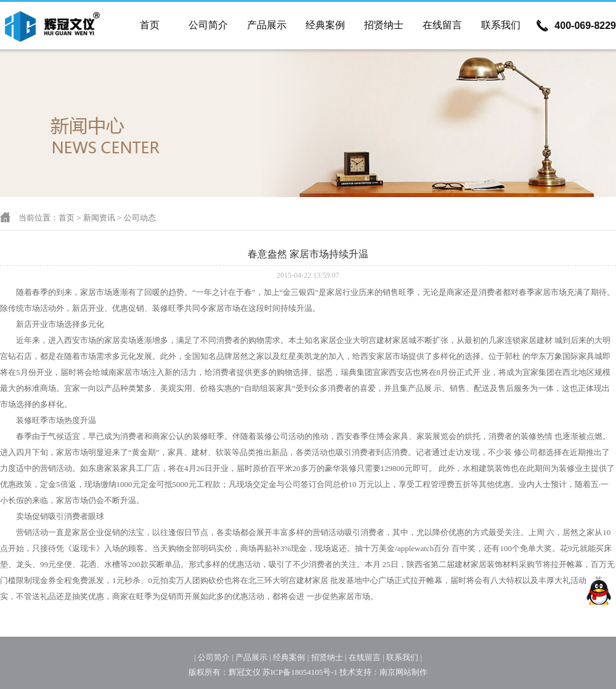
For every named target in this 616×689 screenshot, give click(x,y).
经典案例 (325, 25)
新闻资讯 (99, 218)
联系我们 (501, 25)
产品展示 (267, 25)
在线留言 (442, 25)
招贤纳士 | (329, 657)
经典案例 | (291, 657)
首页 (150, 25)
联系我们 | (404, 657)
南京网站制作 (403, 672)
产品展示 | (253, 657)
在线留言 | (367, 657)
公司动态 (140, 218)
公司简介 (208, 25)
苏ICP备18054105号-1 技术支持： (321, 672)
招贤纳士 (384, 25)
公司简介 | (216, 657)
